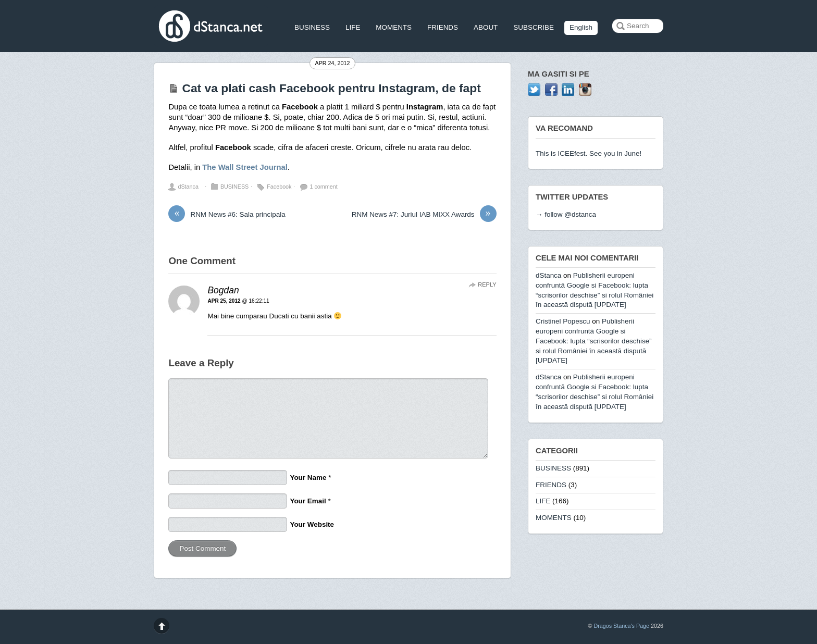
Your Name (308, 478)
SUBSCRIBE (534, 27)
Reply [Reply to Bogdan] (487, 284)
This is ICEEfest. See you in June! (589, 153)
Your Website (312, 524)
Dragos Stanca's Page (621, 626)
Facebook (279, 187)
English (581, 27)
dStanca (188, 187)
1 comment (323, 187)
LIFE (353, 27)
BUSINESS (312, 27)
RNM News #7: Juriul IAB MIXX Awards (424, 215)
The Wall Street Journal (245, 167)
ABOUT (486, 27)
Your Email (308, 501)
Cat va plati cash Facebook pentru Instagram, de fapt (331, 88)
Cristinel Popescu (563, 321)
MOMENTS (394, 27)
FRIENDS (443, 27)
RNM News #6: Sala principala (227, 215)
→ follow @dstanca (566, 214)
